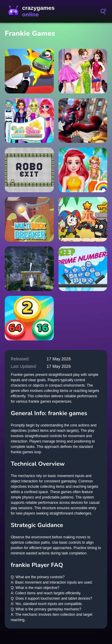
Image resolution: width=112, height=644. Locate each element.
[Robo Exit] (29, 170)
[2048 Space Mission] (29, 318)
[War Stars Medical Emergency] (29, 121)
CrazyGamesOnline (33, 11)
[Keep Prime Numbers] (83, 269)
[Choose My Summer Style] (83, 170)
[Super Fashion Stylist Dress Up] (83, 71)
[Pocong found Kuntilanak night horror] (29, 269)
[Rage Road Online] (29, 71)
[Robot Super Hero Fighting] (83, 121)
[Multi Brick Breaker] (29, 219)
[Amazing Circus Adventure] (83, 219)
